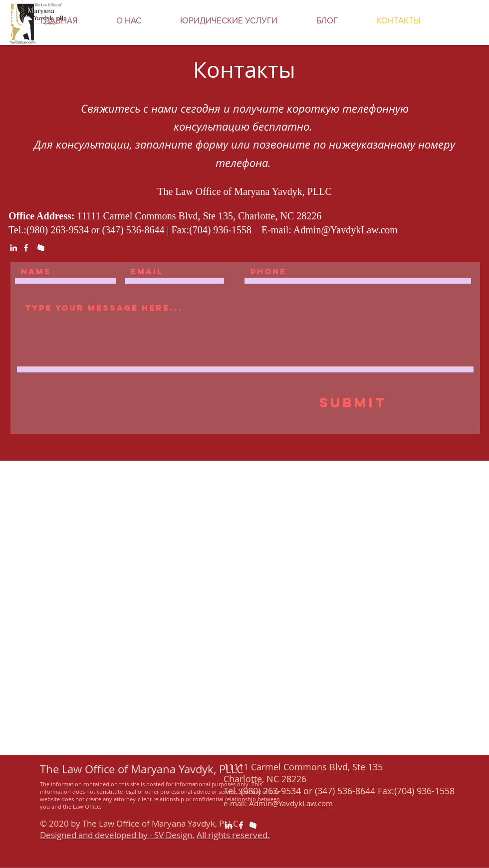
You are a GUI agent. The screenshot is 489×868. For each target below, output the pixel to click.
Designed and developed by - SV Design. (117, 835)
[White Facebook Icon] (26, 248)
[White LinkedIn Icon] (13, 248)
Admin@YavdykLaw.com (346, 230)
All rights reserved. (233, 835)
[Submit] (353, 403)
